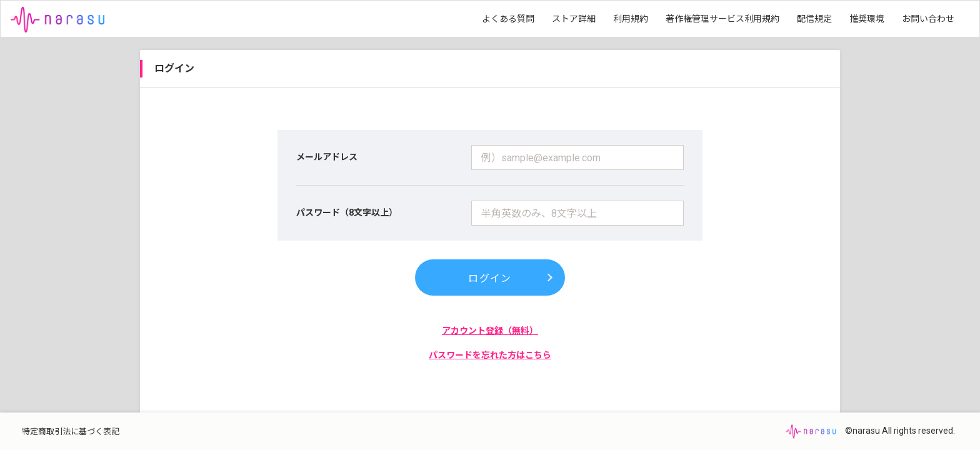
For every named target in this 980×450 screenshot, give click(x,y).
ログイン (510, 278)
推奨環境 (867, 19)
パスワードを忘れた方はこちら (490, 355)
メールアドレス (327, 157)
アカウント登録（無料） (490, 331)
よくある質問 (508, 19)
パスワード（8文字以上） (347, 212)
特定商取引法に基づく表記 (71, 432)
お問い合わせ (928, 19)
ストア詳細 (574, 19)
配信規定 (814, 19)
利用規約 (631, 19)
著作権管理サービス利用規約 (722, 19)
